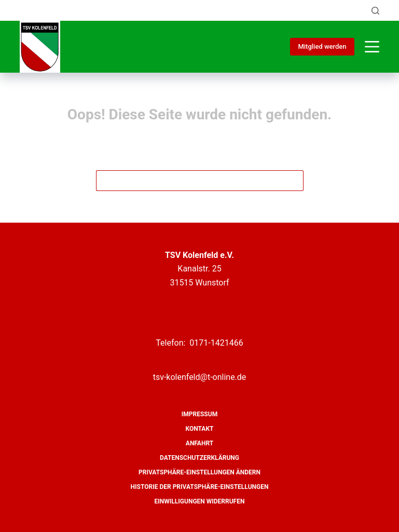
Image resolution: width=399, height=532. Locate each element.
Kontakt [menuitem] (200, 429)
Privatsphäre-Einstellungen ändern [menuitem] (199, 472)
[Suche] (375, 11)
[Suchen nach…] (189, 181)
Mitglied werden (322, 46)
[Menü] (372, 47)
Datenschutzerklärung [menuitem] (199, 458)
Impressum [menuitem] (199, 414)
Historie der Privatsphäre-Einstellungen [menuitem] (200, 487)
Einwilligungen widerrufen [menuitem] (200, 501)
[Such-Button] (293, 181)
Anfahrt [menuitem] (199, 443)
